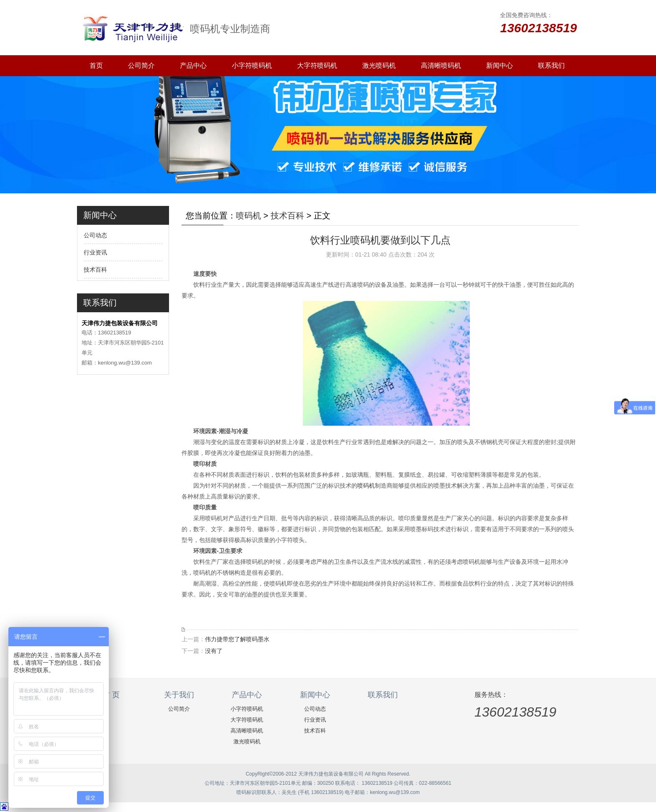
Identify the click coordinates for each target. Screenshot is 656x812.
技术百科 (95, 270)
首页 (96, 66)
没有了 (214, 651)
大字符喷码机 (317, 66)
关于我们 (179, 695)
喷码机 (249, 216)
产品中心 (193, 66)
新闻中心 (500, 66)
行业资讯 (95, 252)
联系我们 (551, 66)
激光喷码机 (379, 66)
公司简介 (141, 66)
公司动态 (95, 235)
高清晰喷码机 (441, 66)
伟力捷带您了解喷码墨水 (237, 639)
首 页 (111, 695)
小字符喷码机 (252, 66)
